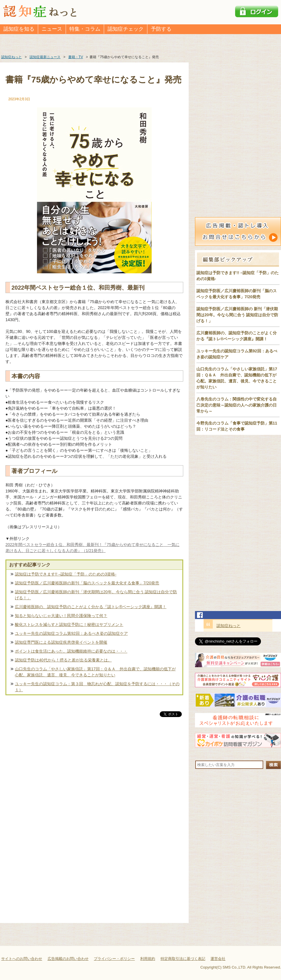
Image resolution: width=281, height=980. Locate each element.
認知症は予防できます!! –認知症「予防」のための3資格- (66, 574)
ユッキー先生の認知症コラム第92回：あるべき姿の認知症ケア (71, 633)
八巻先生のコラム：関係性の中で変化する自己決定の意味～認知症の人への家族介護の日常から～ (237, 405)
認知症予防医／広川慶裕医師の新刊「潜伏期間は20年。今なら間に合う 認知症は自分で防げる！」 (96, 595)
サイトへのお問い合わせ (22, 959)
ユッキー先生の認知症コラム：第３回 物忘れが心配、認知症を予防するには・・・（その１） (97, 687)
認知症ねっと (229, 626)
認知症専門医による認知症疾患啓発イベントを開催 (61, 642)
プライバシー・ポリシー (114, 959)
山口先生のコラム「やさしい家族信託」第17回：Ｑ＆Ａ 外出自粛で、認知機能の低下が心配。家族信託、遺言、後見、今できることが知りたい (95, 672)
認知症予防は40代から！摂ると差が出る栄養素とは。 (63, 660)
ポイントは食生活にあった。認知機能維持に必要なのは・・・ (71, 651)
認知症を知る (19, 29)
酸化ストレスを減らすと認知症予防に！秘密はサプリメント (69, 624)
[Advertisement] (94, 778)
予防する (161, 29)
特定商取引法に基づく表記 (183, 959)
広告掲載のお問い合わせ (68, 959)
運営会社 (218, 959)
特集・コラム (85, 29)
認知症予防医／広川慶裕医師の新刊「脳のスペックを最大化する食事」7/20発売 (87, 583)
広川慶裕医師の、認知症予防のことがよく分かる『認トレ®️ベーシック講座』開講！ (91, 607)
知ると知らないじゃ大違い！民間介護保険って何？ (61, 616)
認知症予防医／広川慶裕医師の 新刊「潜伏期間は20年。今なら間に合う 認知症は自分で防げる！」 (237, 315)
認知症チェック (126, 29)
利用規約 (148, 959)
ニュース (52, 29)
